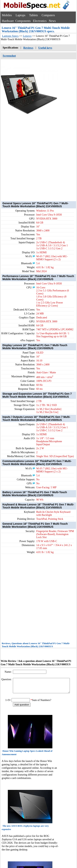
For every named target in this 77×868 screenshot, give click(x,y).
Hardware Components (16, 21)
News (52, 21)
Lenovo (27, 36)
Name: (8, 672)
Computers (48, 15)
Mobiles (7, 15)
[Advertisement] (35, 158)
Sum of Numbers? (42, 703)
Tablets (33, 15)
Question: (7, 679)
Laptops (20, 15)
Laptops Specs (10, 36)
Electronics (40, 21)
